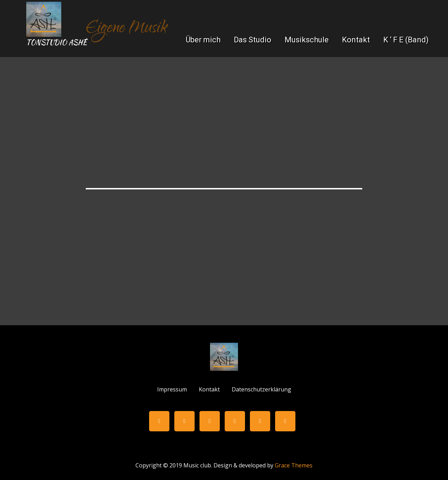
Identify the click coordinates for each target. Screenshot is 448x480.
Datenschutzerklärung (261, 390)
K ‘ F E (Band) (406, 40)
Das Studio (253, 40)
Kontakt (356, 40)
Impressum (172, 390)
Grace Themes (294, 465)
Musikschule (307, 40)
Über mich (203, 40)
